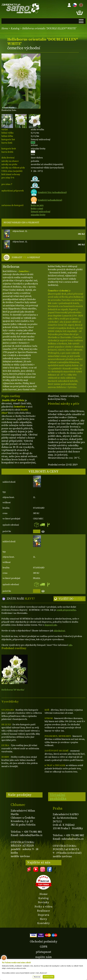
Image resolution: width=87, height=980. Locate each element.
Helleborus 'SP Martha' (13, 690)
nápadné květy (38, 215)
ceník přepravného (66, 610)
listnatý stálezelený (41, 212)
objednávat (59, 631)
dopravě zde (51, 625)
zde (70, 645)
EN (81, 5)
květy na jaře (37, 205)
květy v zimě (37, 209)
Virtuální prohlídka (58, 797)
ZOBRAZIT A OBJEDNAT (26, 257)
